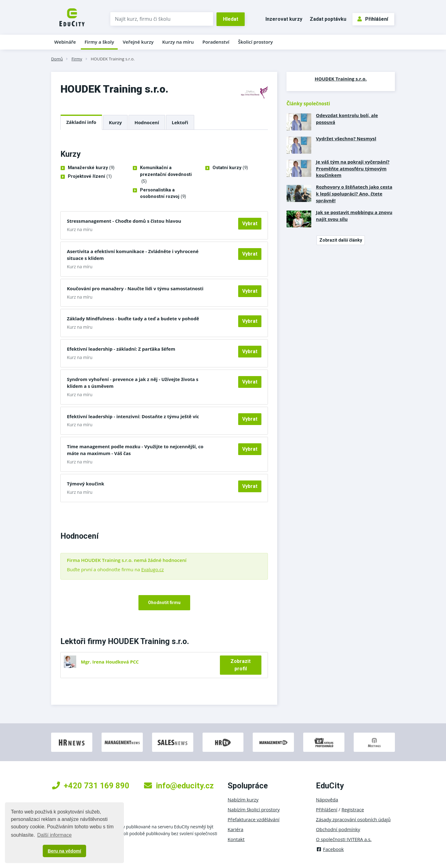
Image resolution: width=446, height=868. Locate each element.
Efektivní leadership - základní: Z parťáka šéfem (121, 349)
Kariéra (236, 829)
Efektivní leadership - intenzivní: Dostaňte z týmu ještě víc (133, 416)
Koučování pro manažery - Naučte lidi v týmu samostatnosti (135, 288)
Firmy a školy (99, 42)
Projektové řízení (90, 177)
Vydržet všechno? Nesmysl (346, 138)
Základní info (81, 122)
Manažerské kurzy (91, 168)
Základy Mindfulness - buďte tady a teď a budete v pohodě (133, 318)
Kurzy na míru (178, 42)
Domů (57, 59)
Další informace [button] (54, 835)
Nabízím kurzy (243, 800)
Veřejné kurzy (138, 42)
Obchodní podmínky (338, 829)
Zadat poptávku (328, 19)
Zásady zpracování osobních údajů (353, 819)
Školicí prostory (255, 42)
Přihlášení (373, 19)
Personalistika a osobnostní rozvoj (163, 194)
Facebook (330, 849)
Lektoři (180, 122)
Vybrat (250, 224)
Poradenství (216, 42)
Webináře (65, 42)
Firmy (77, 59)
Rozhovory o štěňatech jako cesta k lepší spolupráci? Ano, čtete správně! (354, 194)
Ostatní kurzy (230, 168)
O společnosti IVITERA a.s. (344, 839)
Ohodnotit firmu (164, 603)
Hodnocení (147, 122)
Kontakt (236, 839)
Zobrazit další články (341, 240)
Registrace (353, 809)
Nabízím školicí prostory (254, 809)
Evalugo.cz (153, 569)
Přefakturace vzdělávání (254, 819)
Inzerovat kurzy (284, 19)
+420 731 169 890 (91, 786)
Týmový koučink (85, 484)
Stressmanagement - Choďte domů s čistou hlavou (124, 221)
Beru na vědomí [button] (64, 851)
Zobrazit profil (240, 665)
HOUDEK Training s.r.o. (113, 59)
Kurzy (116, 122)
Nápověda (327, 800)
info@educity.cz (179, 786)
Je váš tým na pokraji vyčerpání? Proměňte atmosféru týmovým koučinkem (353, 169)
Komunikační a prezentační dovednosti (166, 175)
